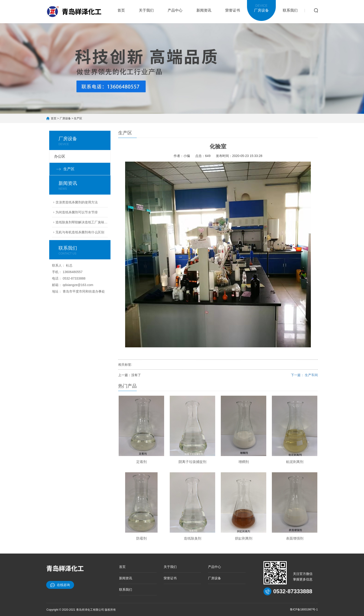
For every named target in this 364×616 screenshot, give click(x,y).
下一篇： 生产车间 (304, 375)
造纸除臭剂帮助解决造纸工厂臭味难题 (82, 222)
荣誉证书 (233, 10)
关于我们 (146, 10)
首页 (121, 10)
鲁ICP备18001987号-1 (304, 609)
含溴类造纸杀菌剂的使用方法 (77, 202)
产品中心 (175, 10)
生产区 (78, 118)
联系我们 (290, 10)
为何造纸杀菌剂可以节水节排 (77, 212)
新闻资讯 (204, 10)
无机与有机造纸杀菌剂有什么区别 (80, 232)
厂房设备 (261, 8)
